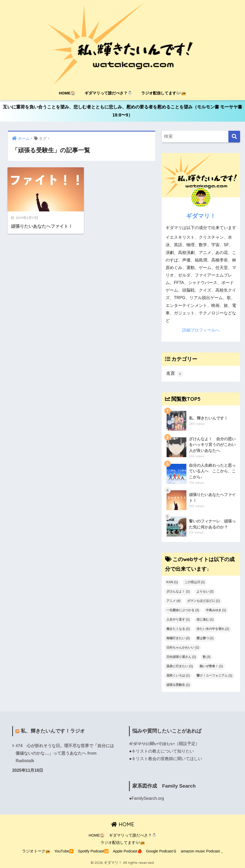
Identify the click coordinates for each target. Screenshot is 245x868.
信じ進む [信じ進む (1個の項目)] (205, 619)
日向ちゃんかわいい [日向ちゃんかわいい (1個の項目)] (183, 647)
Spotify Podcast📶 (93, 851)
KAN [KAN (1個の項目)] (172, 582)
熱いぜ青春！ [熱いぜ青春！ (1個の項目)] (211, 666)
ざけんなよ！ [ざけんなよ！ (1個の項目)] (178, 591)
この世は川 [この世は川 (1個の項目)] (195, 582)
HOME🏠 (67, 93)
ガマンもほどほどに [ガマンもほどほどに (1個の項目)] (203, 601)
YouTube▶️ (64, 851)
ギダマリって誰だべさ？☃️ (108, 93)
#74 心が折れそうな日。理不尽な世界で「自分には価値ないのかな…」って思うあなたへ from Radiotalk (65, 753)
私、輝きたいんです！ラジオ (53, 731)
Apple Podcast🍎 (127, 851)
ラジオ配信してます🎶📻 (164, 93)
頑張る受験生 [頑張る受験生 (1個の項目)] (178, 685)
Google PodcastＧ (161, 851)
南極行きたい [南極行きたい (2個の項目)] (178, 638)
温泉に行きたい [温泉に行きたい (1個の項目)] (180, 666)
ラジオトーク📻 (36, 851)
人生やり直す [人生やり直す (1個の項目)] (178, 619)
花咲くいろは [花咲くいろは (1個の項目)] (178, 676)
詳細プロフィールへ (201, 330)
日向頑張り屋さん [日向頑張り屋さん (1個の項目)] (181, 657)
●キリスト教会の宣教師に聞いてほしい (166, 759)
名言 (175, 374)
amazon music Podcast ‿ (202, 851)
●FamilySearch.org (146, 798)
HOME (123, 824)
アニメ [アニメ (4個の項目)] (173, 601)
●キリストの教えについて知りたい (161, 751)
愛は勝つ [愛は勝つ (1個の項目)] (205, 638)
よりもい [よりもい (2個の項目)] (205, 591)
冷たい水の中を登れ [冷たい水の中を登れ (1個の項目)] (213, 629)
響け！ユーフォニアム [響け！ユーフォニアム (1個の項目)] (214, 676)
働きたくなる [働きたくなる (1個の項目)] (178, 629)
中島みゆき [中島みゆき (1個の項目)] (216, 610)
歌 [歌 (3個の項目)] (207, 657)
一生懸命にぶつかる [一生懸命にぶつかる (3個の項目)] (183, 610)
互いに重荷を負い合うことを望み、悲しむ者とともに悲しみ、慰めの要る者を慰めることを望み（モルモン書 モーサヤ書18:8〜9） (123, 111)
